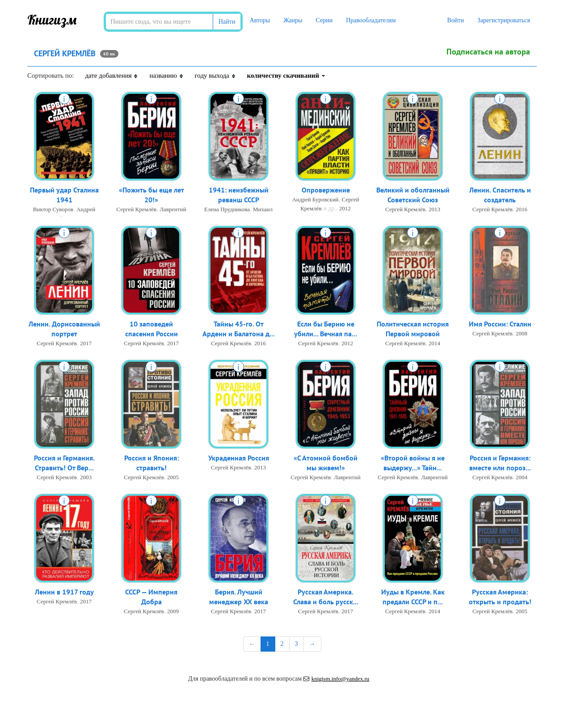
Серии (324, 20)
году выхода (215, 75)
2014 (434, 344)
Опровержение (326, 190)
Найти (227, 22)
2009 (173, 612)
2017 (86, 344)
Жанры (293, 20)
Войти (455, 20)
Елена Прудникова (227, 210)
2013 (434, 210)
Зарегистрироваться (504, 20)
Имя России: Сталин (500, 324)
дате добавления (112, 75)
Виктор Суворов (53, 210)
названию (166, 75)
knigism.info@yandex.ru (337, 679)
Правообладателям (371, 20)
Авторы (260, 20)
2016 (522, 210)
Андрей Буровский (315, 200)
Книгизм (52, 20)
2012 (345, 209)
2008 (522, 334)
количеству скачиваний (286, 75)
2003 (86, 478)
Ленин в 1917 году (64, 592)
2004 (522, 478)
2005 (173, 478)
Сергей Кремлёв (136, 210)
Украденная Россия (239, 458)
